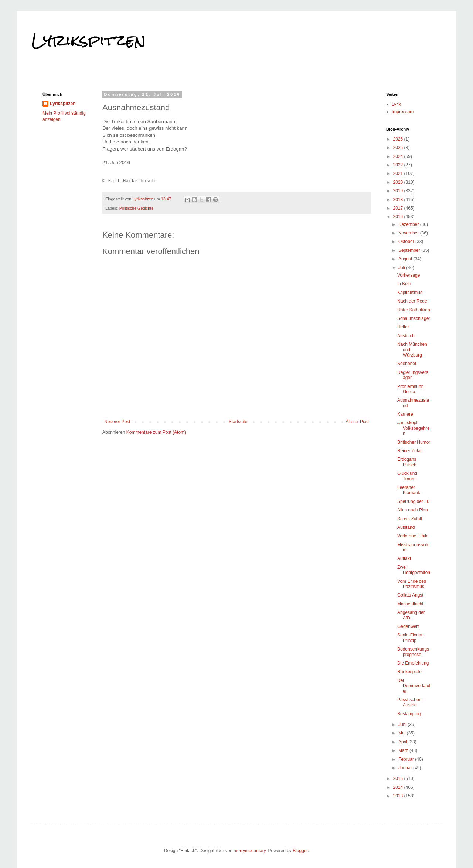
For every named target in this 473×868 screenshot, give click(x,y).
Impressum (403, 112)
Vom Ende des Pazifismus (412, 584)
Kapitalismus (410, 293)
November (409, 233)
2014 (399, 787)
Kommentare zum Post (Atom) (156, 432)
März (404, 750)
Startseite (238, 422)
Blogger (300, 851)
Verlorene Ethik (412, 536)
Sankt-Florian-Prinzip (411, 638)
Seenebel (407, 364)
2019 (399, 191)
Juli (402, 268)
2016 (399, 217)
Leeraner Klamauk (409, 490)
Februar (407, 759)
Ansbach (406, 336)
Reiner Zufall (410, 451)
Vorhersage (409, 275)
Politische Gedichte (136, 208)
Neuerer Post (117, 422)
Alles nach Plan (413, 510)
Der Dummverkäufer (414, 686)
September (410, 250)
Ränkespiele (409, 672)
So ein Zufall (410, 519)
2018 (399, 200)
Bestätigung (409, 714)
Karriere (405, 414)
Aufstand (406, 527)
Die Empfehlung (413, 663)
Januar (406, 768)
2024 (399, 156)
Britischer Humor (414, 442)
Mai (403, 733)
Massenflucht (410, 604)
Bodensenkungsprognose (413, 652)
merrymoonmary (249, 851)
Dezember (409, 224)
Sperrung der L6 (413, 501)
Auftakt (404, 558)
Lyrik (396, 104)
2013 (399, 796)
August (406, 259)
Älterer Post (357, 422)
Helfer (403, 327)
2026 (399, 139)
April (403, 742)
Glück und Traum (407, 476)
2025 (399, 148)
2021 (399, 173)
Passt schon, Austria (410, 702)
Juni (403, 725)
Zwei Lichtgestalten (414, 570)
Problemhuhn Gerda (410, 389)
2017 (399, 208)
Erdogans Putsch (407, 462)
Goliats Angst (410, 595)
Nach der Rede (412, 301)
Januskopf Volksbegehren (414, 428)
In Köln (404, 284)
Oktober (407, 242)
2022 (399, 165)
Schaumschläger (414, 318)
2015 (399, 779)
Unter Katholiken (414, 310)
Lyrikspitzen (89, 40)
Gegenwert (408, 626)
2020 (399, 182)
